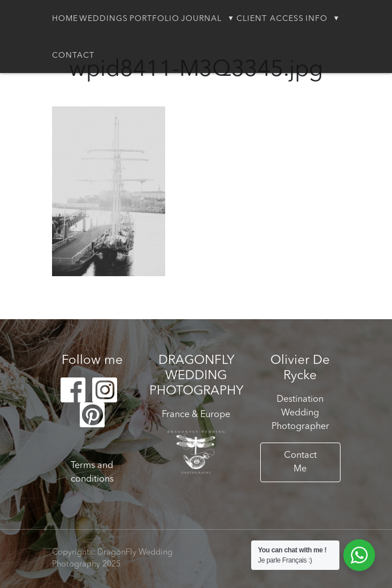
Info (316, 19)
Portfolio (154, 19)
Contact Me (300, 462)
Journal (201, 19)
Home (65, 19)
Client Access (270, 19)
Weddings (104, 19)
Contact (73, 55)
